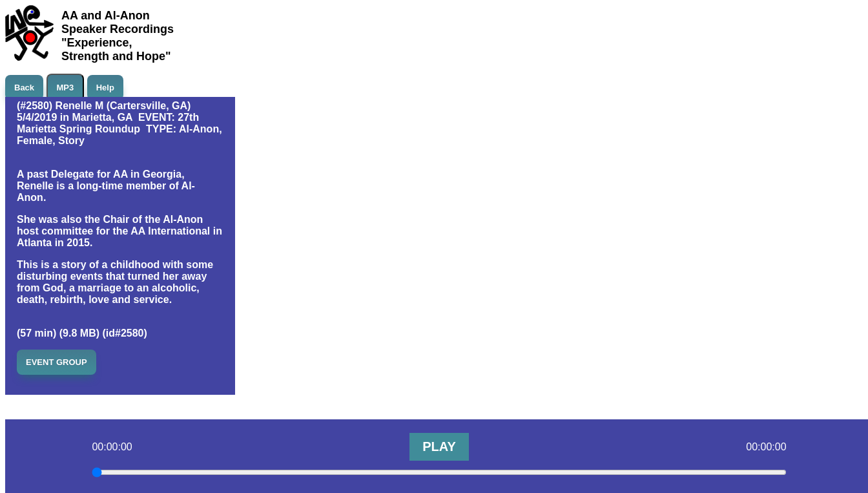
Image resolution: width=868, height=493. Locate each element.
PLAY (439, 446)
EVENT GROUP (57, 362)
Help (105, 88)
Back (24, 88)
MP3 (66, 88)
